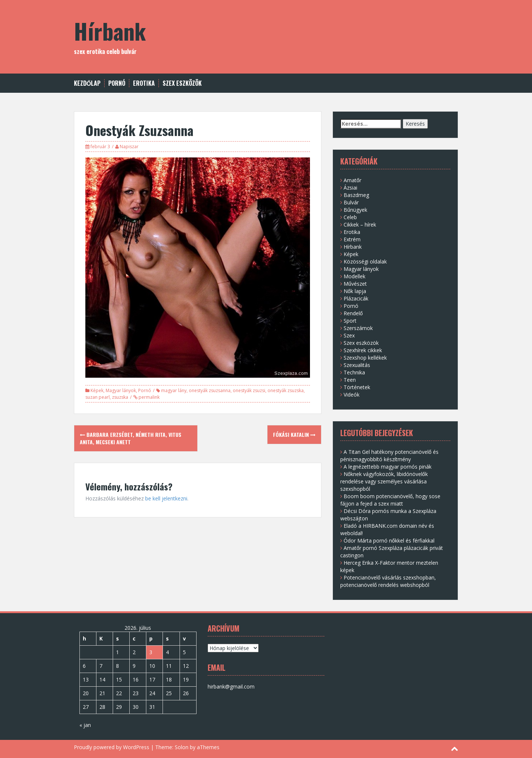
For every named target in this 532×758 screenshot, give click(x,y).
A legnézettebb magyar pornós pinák (388, 467)
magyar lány (174, 390)
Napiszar (129, 147)
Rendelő (353, 313)
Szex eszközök (182, 83)
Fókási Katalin (294, 434)
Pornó (117, 83)
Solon (182, 747)
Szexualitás (357, 365)
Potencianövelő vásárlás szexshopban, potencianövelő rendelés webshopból (388, 581)
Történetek (357, 387)
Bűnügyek (355, 210)
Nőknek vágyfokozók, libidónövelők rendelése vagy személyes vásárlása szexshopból (384, 481)
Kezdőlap (87, 83)
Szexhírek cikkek (363, 350)
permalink (149, 397)
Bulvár (351, 202)
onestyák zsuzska (286, 390)
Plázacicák (356, 298)
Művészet (355, 284)
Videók (352, 395)
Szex (349, 335)
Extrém (352, 239)
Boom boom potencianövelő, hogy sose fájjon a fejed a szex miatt (390, 500)
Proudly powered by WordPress (112, 747)
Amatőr (352, 180)
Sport (350, 321)
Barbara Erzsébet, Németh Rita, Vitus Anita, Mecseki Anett (131, 438)
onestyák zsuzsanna (210, 390)
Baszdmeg (356, 195)
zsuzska (120, 397)
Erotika (144, 83)
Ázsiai (350, 188)
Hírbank (110, 30)
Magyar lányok (121, 390)
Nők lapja (355, 291)
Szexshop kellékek (365, 358)
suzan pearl (98, 397)
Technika (354, 372)
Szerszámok (358, 328)
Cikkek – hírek (360, 225)
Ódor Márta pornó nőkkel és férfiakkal (389, 541)
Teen (350, 380)
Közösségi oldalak (365, 261)
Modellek (354, 276)
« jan (85, 725)
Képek (97, 390)
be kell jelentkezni (166, 498)
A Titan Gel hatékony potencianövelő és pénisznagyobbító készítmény (389, 456)
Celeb (350, 217)
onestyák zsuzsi (249, 390)
